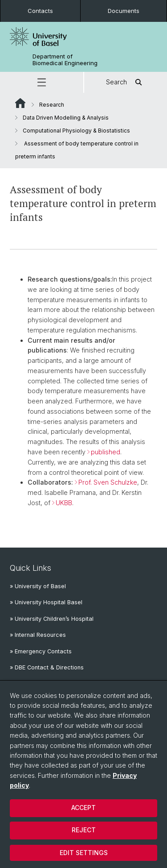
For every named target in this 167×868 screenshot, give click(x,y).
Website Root (20, 103)
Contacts (40, 11)
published (106, 452)
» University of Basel (38, 586)
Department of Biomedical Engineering (65, 60)
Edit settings (84, 853)
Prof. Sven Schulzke (108, 483)
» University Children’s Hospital (52, 619)
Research (52, 105)
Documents (124, 11)
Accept (83, 808)
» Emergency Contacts (41, 651)
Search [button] (125, 82)
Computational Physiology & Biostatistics (76, 131)
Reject (84, 830)
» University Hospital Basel (46, 602)
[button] (42, 82)
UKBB (64, 503)
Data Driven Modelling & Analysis (66, 118)
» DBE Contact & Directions (47, 667)
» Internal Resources (38, 635)
